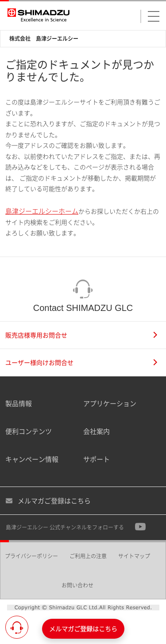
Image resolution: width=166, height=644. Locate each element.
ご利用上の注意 (88, 556)
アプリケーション (110, 403)
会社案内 (97, 431)
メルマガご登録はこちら (48, 501)
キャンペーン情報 (32, 459)
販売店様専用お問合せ (81, 335)
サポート (97, 459)
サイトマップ (134, 556)
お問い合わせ (77, 585)
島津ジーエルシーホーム (42, 211)
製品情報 (19, 403)
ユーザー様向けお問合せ (81, 362)
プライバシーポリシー (31, 556)
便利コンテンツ (29, 431)
